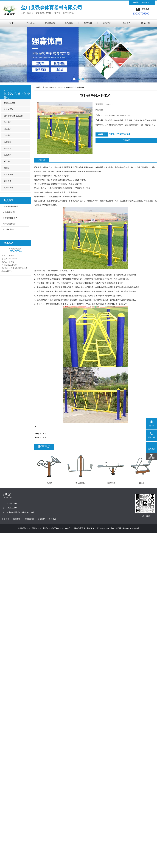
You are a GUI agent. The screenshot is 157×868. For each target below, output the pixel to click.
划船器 (142, 483)
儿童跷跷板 (111, 483)
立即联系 (126, 140)
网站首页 (137, 2)
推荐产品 (44, 447)
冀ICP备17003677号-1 (105, 528)
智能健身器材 (9, 103)
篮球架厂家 (40, 88)
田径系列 (8, 129)
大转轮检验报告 (9, 224)
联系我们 (145, 23)
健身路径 (41, 519)
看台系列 (8, 162)
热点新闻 (9, 200)
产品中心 (31, 23)
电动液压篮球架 (24, 528)
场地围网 (8, 155)
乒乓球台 (8, 148)
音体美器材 (9, 175)
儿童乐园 (8, 142)
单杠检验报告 (8, 229)
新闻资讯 (107, 23)
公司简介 (126, 23)
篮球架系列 (50, 23)
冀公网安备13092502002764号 (128, 528)
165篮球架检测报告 (11, 207)
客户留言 (146, 2)
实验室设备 (9, 188)
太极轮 (49, 483)
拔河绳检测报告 (9, 212)
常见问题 (88, 23)
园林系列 (8, 168)
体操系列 (8, 135)
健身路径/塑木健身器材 (13, 116)
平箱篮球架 (59, 528)
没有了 (45, 434)
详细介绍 (42, 160)
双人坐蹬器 (80, 483)
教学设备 (8, 181)
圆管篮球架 (37, 528)
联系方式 (9, 243)
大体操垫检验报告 (10, 218)
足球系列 (8, 122)
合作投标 (69, 23)
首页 (12, 23)
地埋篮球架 (48, 528)
